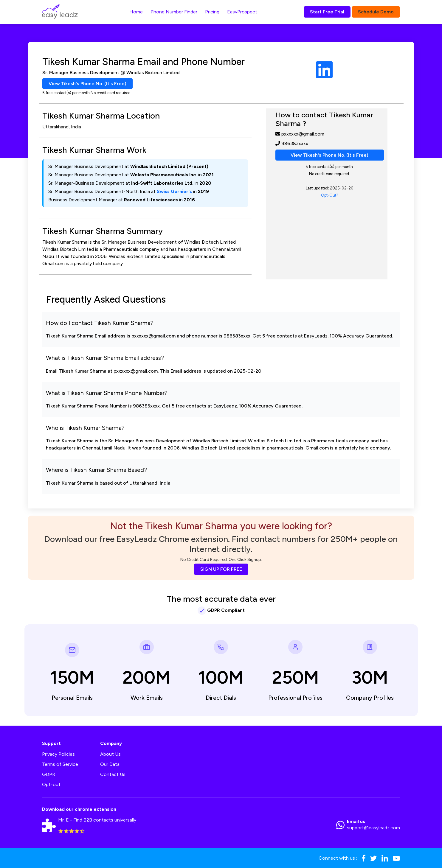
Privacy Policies (58, 754)
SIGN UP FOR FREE (221, 569)
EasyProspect (242, 12)
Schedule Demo (376, 12)
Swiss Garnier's (174, 192)
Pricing (212, 12)
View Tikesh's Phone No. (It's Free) (88, 84)
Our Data (110, 764)
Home (136, 12)
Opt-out (51, 785)
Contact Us (113, 775)
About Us (110, 754)
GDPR (49, 775)
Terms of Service (60, 764)
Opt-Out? (330, 196)
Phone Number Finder (174, 12)
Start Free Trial (327, 12)
